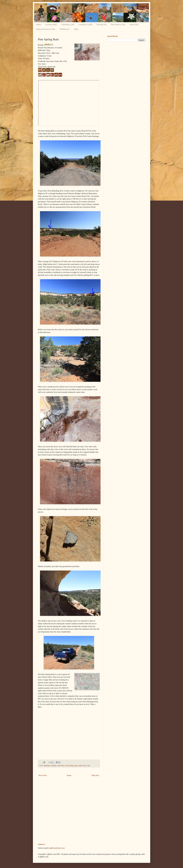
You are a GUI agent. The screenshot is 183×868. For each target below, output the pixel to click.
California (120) (68, 25)
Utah (88, 766)
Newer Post (43, 775)
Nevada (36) (102, 25)
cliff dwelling (70, 766)
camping (53, 766)
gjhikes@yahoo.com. (58, 848)
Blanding (47, 766)
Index (76, 29)
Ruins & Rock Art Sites (46, 29)
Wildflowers (65, 29)
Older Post (95, 775)
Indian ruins (82, 766)
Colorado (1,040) (85, 25)
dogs (76, 766)
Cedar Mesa (61, 766)
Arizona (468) (51, 25)
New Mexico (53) (118, 25)
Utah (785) (134, 25)
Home (39, 25)
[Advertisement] (126, 61)
